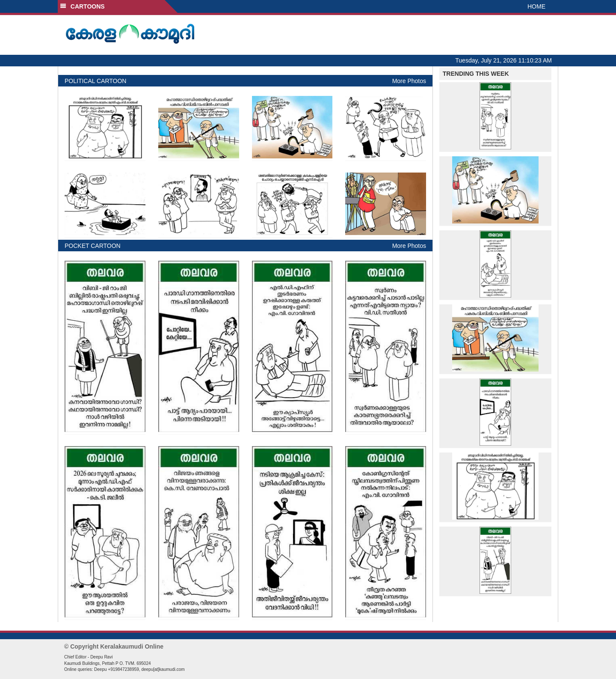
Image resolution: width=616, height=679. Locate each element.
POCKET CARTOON (93, 246)
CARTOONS (82, 6)
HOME (536, 6)
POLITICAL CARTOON (95, 81)
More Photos (409, 81)
